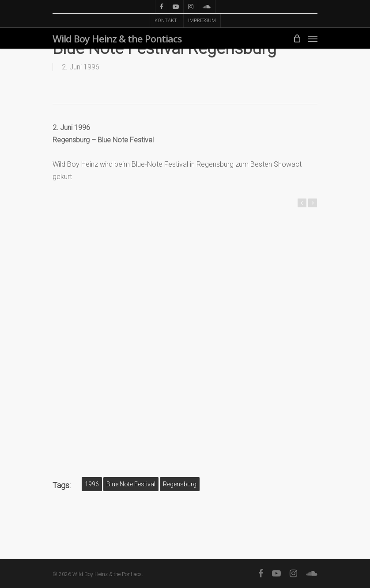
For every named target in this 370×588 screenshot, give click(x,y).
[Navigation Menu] (313, 38)
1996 (92, 484)
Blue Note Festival (131, 484)
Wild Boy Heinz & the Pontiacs (117, 38)
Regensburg (180, 484)
